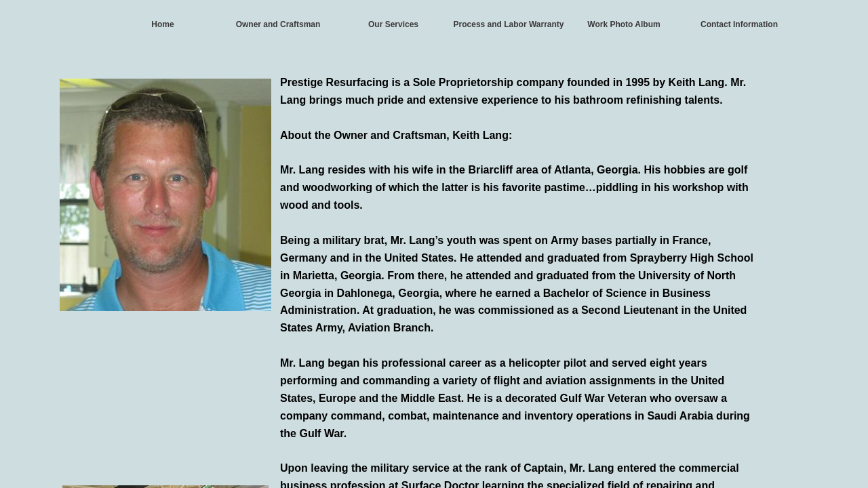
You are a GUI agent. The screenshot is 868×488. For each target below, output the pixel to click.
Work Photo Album (624, 24)
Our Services (393, 24)
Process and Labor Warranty (509, 24)
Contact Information (739, 24)
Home (162, 24)
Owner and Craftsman (278, 24)
